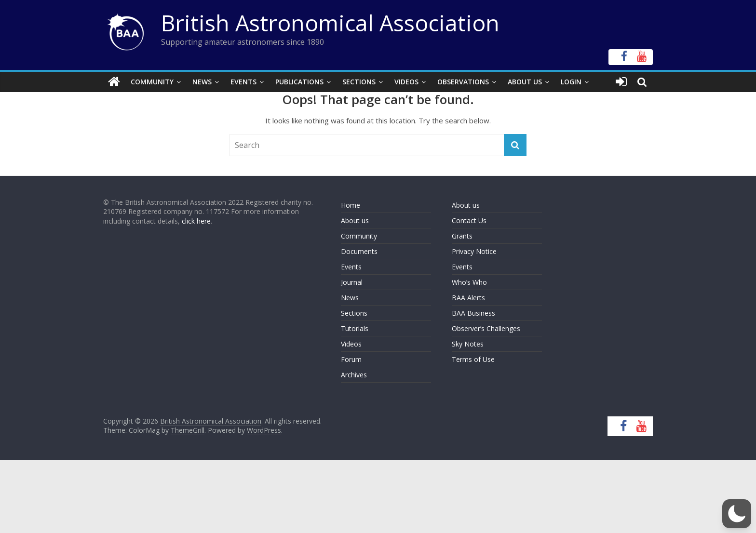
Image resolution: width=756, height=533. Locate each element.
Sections (359, 82)
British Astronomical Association (330, 23)
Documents (359, 251)
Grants (462, 236)
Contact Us (469, 220)
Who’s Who (469, 282)
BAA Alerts (468, 298)
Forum (351, 359)
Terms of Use (473, 359)
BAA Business (473, 313)
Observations (463, 82)
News (202, 82)
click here (196, 221)
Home (351, 205)
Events (243, 82)
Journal (352, 282)
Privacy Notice (474, 251)
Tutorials (355, 328)
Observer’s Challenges (486, 328)
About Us (525, 82)
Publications (299, 82)
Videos (406, 82)
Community (152, 82)
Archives (354, 375)
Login (571, 82)
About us (355, 220)
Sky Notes (468, 344)
